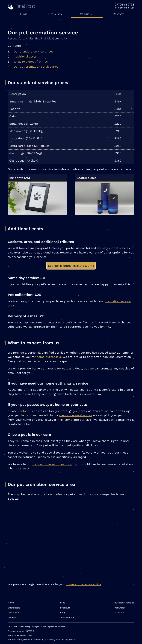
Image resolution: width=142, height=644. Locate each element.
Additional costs (25, 56)
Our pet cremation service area (36, 67)
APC (107, 327)
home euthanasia (49, 357)
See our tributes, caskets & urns (71, 266)
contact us (25, 411)
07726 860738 (124, 4)
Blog (63, 603)
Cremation (87, 14)
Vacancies (120, 608)
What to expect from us (31, 62)
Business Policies (124, 603)
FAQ (62, 613)
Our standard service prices (34, 51)
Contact (118, 14)
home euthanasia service (84, 584)
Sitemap (119, 613)
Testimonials (67, 618)
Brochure (65, 608)
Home (24, 14)
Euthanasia (55, 14)
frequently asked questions (52, 464)
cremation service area (76, 415)
